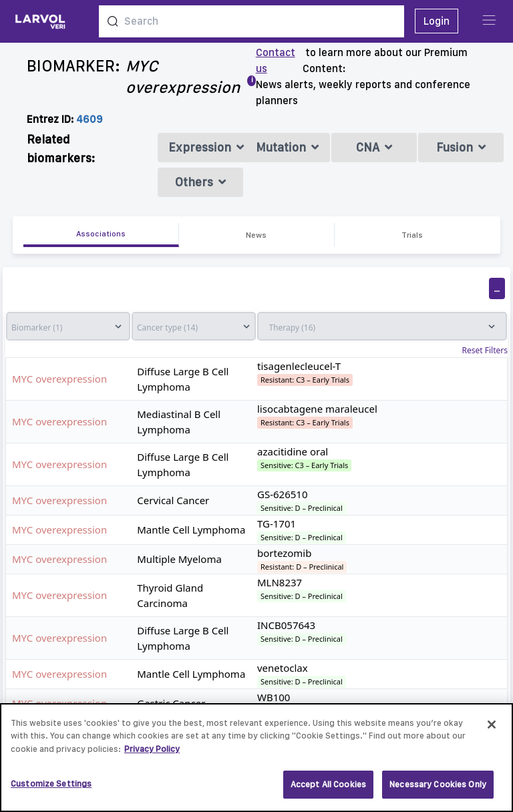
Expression (206, 147)
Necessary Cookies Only (438, 790)
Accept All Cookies (328, 790)
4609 (90, 119)
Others (200, 182)
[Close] (492, 729)
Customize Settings (51, 789)
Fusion (461, 147)
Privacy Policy (152, 754)
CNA (374, 147)
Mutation (287, 147)
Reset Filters (485, 351)
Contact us (276, 60)
